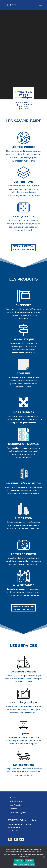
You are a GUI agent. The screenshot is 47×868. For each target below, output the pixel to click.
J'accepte (19, 861)
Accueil (13, 797)
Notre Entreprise (17, 801)
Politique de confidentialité (24, 864)
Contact (13, 809)
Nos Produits (15, 805)
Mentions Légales (18, 813)
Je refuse (30, 861)
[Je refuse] (44, 857)
